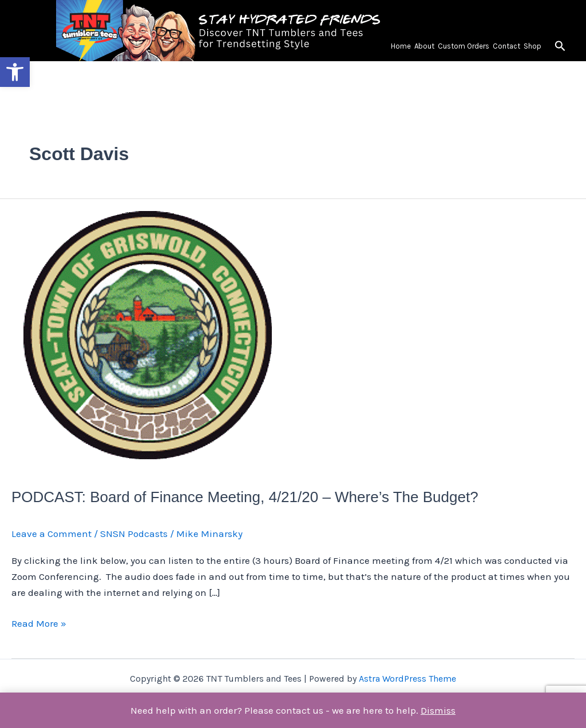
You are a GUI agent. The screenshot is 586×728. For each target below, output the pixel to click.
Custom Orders (464, 46)
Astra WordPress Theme (407, 679)
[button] (15, 72)
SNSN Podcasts (134, 534)
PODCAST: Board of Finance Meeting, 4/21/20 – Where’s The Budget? (245, 497)
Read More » (39, 622)
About (424, 46)
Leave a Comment (52, 534)
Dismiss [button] (438, 710)
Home (401, 46)
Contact (506, 46)
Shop (532, 46)
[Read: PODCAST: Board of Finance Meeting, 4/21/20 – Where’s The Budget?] (149, 335)
